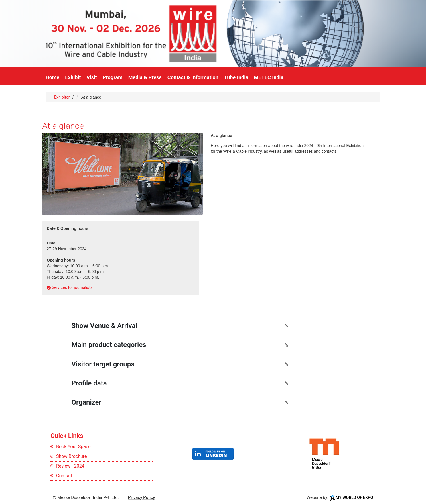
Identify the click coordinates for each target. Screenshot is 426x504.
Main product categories (109, 345)
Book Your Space (73, 447)
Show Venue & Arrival (105, 326)
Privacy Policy (141, 498)
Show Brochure (72, 456)
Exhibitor (62, 97)
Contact (64, 476)
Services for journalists (72, 287)
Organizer (87, 402)
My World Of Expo (354, 498)
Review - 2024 (70, 466)
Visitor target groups (103, 364)
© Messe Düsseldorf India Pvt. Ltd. (86, 498)
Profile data (89, 383)
